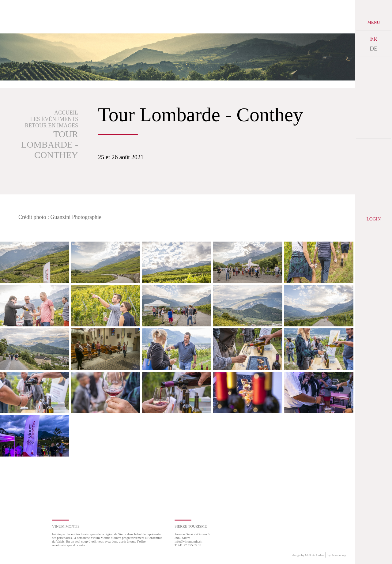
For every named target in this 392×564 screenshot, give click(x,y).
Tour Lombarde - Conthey (50, 144)
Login (374, 219)
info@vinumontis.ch (188, 541)
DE (373, 49)
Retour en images (51, 126)
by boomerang (337, 555)
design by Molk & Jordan (308, 555)
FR (373, 39)
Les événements (54, 119)
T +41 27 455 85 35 (188, 545)
